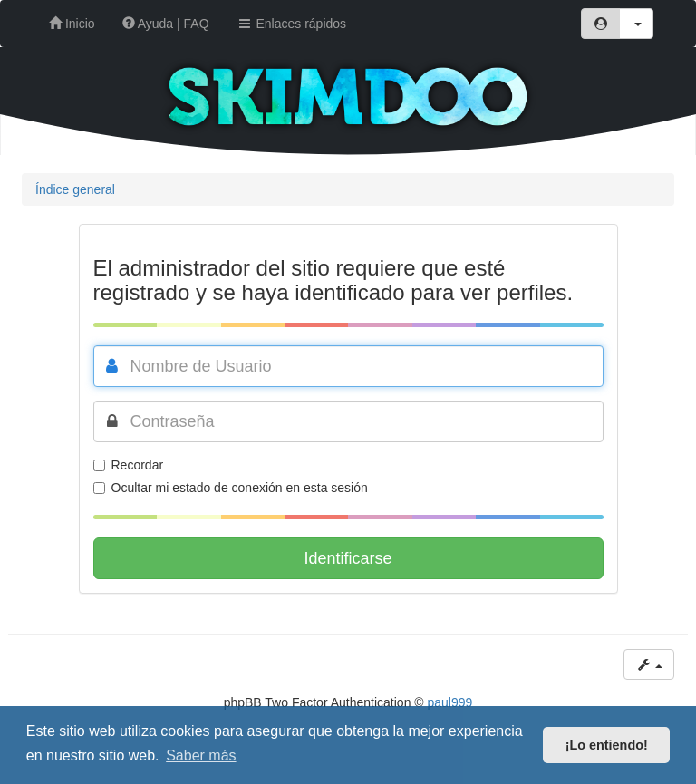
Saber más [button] (201, 755)
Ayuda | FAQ (166, 24)
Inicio (72, 24)
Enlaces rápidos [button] (292, 24)
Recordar (129, 465)
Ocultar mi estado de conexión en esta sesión (231, 488)
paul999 (450, 702)
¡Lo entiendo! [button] (607, 745)
